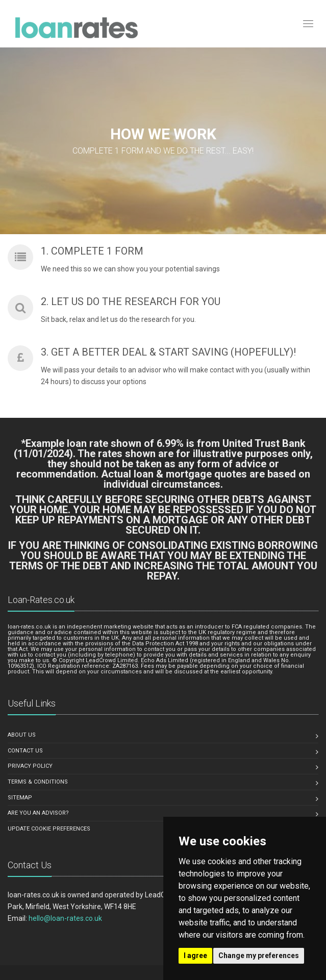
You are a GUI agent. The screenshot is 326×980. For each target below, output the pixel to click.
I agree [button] (195, 956)
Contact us (25, 751)
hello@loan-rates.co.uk (65, 918)
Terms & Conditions (38, 782)
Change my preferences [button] (259, 956)
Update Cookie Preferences (49, 829)
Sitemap (20, 798)
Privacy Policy (30, 766)
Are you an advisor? (38, 813)
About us (22, 735)
